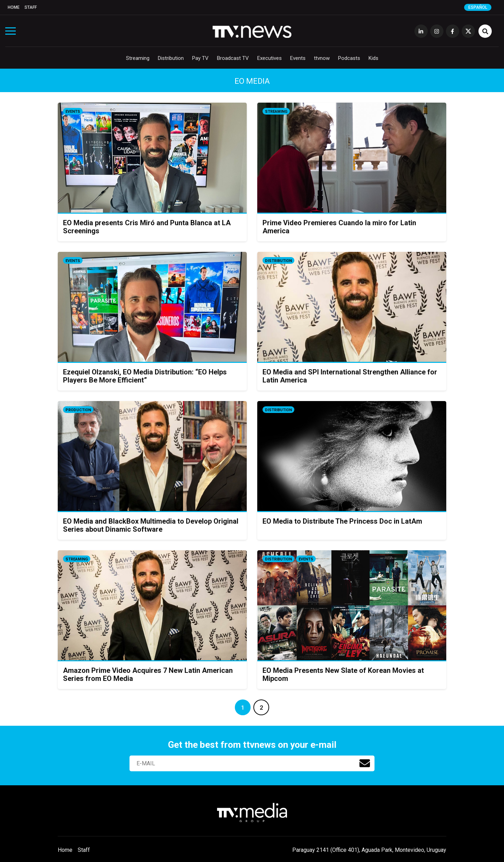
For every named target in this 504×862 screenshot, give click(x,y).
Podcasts (349, 58)
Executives (269, 58)
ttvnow (322, 58)
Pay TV (200, 58)
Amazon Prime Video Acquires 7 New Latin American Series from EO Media (148, 674)
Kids (373, 58)
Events (298, 58)
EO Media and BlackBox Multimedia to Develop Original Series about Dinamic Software (151, 525)
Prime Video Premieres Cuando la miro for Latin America (339, 227)
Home (14, 7)
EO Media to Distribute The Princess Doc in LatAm (342, 521)
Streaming (138, 58)
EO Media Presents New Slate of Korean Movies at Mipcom (343, 674)
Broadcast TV (233, 58)
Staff (31, 7)
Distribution (171, 58)
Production (78, 410)
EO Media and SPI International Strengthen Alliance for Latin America (350, 376)
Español (478, 7)
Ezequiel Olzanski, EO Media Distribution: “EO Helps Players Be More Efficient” (145, 376)
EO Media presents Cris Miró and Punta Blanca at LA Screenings (147, 227)
